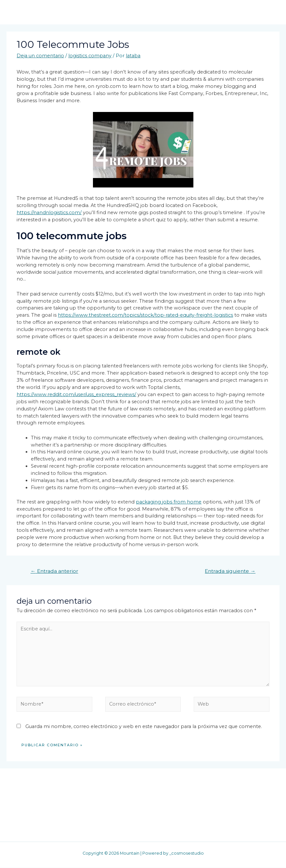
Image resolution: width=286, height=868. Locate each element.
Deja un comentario (40, 56)
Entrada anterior (54, 571)
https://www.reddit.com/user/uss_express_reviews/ (76, 395)
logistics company (90, 56)
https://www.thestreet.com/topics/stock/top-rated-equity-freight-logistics (145, 315)
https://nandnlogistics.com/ (49, 213)
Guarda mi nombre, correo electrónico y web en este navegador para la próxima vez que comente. (144, 727)
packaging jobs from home (169, 502)
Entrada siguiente (230, 571)
